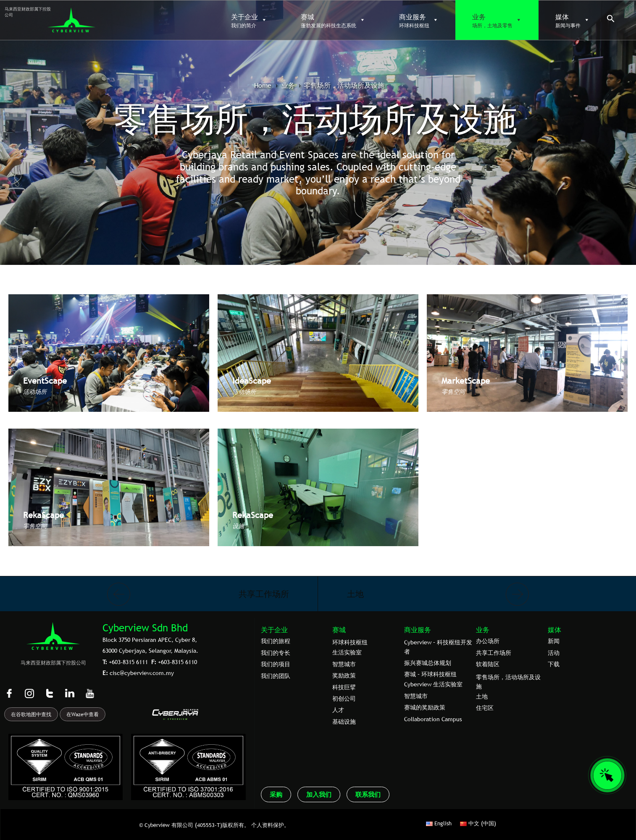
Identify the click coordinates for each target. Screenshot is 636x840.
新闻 (554, 641)
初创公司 (344, 699)
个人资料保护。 (270, 825)
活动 (554, 653)
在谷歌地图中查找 (31, 714)
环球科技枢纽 (350, 642)
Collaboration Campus (433, 719)
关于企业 (274, 630)
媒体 (555, 630)
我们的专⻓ (276, 653)
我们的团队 (276, 676)
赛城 (339, 630)
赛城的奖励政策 (425, 707)
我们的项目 (276, 664)
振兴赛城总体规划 (428, 663)
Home (263, 85)
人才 (338, 710)
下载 (554, 664)
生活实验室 (347, 652)
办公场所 (488, 641)
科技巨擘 (344, 687)
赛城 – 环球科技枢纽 (430, 674)
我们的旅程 (276, 641)
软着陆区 (488, 664)
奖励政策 (344, 675)
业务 (483, 630)
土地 (355, 594)
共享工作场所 (264, 594)
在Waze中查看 (83, 714)
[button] (611, 21)
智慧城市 (344, 664)
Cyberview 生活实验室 (433, 684)
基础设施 (344, 722)
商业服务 (418, 630)
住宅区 (485, 708)
